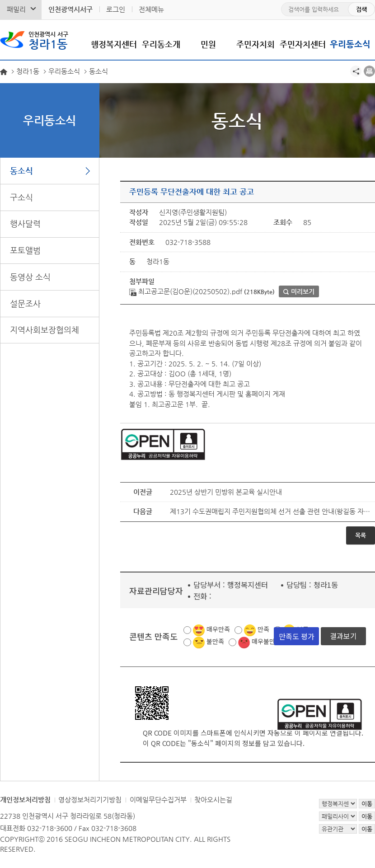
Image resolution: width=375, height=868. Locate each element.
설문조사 (25, 303)
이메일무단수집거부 (158, 800)
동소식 (21, 171)
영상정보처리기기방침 (90, 800)
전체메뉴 (151, 9)
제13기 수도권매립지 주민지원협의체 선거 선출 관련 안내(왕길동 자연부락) (270, 511)
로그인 (116, 9)
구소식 (21, 197)
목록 (361, 535)
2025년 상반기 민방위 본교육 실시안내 (226, 492)
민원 (208, 44)
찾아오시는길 (213, 800)
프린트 (369, 71)
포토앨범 (25, 250)
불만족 (215, 641)
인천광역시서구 (70, 9)
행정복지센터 (114, 44)
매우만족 (218, 629)
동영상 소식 (30, 277)
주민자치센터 (303, 44)
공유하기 (356, 71)
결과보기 (343, 636)
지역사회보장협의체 (45, 330)
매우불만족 (266, 641)
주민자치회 (255, 44)
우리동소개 (161, 44)
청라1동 (48, 40)
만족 (263, 629)
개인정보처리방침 (25, 800)
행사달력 (25, 223)
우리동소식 (350, 44)
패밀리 (16, 9)
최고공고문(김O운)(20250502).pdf (186, 291)
